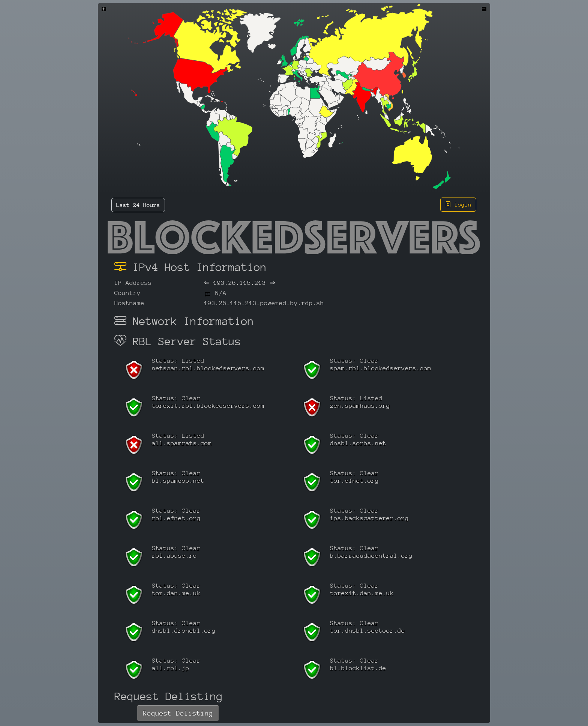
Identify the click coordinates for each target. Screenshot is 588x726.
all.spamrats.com (182, 443)
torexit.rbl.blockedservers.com (208, 406)
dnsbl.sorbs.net (358, 443)
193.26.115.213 (240, 283)
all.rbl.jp (171, 668)
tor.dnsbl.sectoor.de (367, 631)
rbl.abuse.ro (174, 556)
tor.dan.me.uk (176, 593)
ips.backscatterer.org (369, 518)
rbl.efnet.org (176, 518)
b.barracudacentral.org (371, 556)
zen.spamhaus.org (360, 406)
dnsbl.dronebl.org (184, 631)
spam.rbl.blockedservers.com (381, 368)
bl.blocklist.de (358, 668)
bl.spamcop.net (178, 481)
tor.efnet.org (354, 481)
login (458, 204)
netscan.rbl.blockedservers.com (208, 368)
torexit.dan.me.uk (362, 593)
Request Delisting (178, 713)
